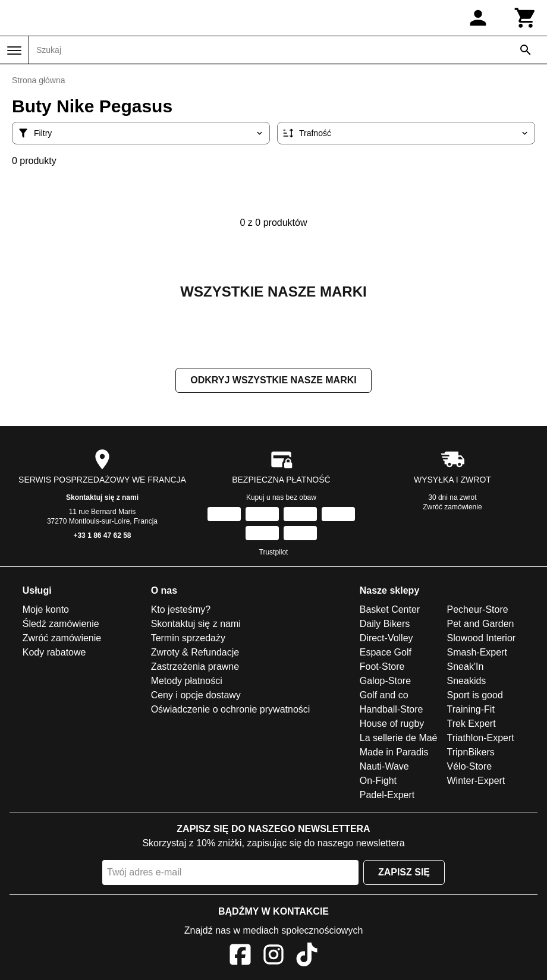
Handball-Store (392, 709)
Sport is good (475, 695)
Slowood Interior (482, 638)
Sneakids (467, 681)
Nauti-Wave (384, 766)
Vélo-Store (470, 766)
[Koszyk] (526, 18)
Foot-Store (382, 667)
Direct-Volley (386, 638)
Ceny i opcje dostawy (196, 695)
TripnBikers (471, 752)
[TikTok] (307, 957)
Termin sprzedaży (188, 638)
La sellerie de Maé (399, 738)
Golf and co (384, 695)
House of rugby (392, 724)
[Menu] (14, 51)
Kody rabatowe (54, 652)
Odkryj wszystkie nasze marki (273, 380)
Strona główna (39, 80)
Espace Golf (386, 652)
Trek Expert (471, 724)
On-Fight (378, 781)
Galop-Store (385, 681)
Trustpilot (274, 552)
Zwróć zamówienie (452, 507)
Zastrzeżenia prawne (195, 667)
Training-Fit (471, 709)
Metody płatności (187, 681)
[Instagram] (273, 957)
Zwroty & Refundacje (195, 652)
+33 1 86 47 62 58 (102, 535)
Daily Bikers (385, 624)
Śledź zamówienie (61, 624)
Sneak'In (466, 667)
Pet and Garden (481, 624)
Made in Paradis (394, 752)
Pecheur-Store (478, 609)
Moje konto (46, 609)
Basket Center (390, 609)
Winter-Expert (476, 781)
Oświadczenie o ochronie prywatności (231, 709)
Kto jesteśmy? (181, 609)
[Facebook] (240, 957)
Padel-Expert (387, 795)
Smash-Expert (477, 652)
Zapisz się (404, 872)
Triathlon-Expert (481, 738)
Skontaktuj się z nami (102, 497)
